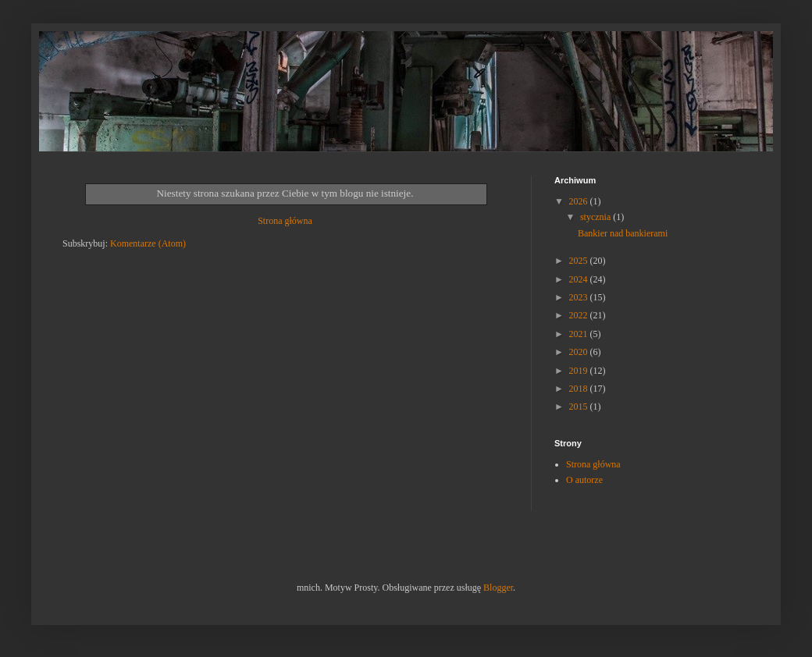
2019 (580, 371)
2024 (580, 279)
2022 (580, 315)
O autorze (584, 480)
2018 (580, 389)
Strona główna (285, 221)
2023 (580, 297)
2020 (580, 352)
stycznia (597, 217)
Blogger (498, 588)
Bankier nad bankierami (623, 233)
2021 (580, 334)
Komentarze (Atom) (148, 243)
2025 (580, 261)
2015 (580, 407)
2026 (580, 201)
